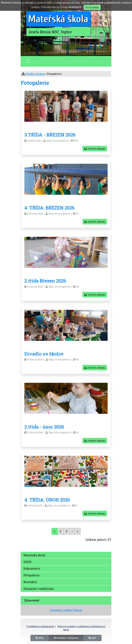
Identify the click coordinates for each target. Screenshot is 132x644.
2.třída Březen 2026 (45, 281)
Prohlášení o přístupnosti (40, 626)
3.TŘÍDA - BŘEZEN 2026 (50, 135)
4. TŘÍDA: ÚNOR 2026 (47, 500)
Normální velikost (66, 638)
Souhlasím (92, 7)
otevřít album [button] (95, 149)
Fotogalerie (31, 575)
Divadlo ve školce (44, 354)
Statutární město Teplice (66, 610)
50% (40, 638)
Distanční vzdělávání (39, 589)
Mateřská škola (34, 555)
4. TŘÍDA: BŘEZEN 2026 (49, 208)
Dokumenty (32, 568)
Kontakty (30, 582)
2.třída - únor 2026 (44, 427)
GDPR (27, 562)
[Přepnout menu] (28, 61)
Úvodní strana (35, 74)
